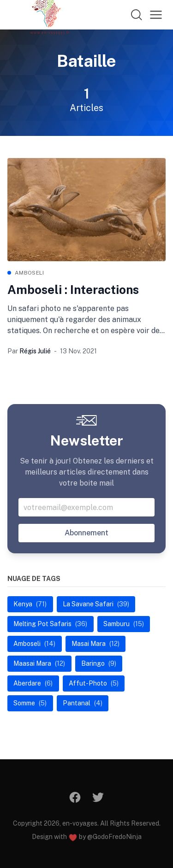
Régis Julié (35, 351)
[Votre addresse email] (86, 507)
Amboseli (29, 273)
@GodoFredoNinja (114, 837)
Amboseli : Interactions (73, 290)
